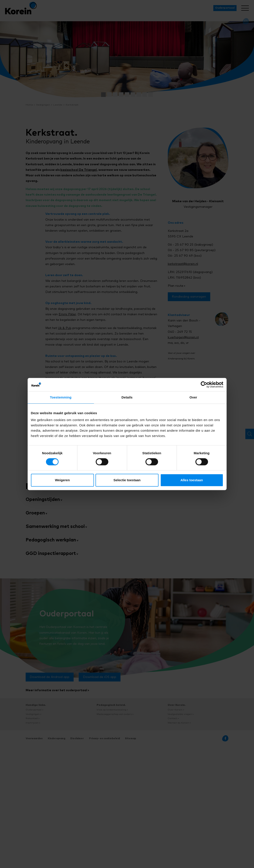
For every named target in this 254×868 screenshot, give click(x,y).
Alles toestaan (192, 480)
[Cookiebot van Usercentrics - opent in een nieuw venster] (204, 385)
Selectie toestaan (127, 480)
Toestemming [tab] (61, 397)
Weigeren (62, 480)
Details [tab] (127, 397)
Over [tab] (193, 397)
